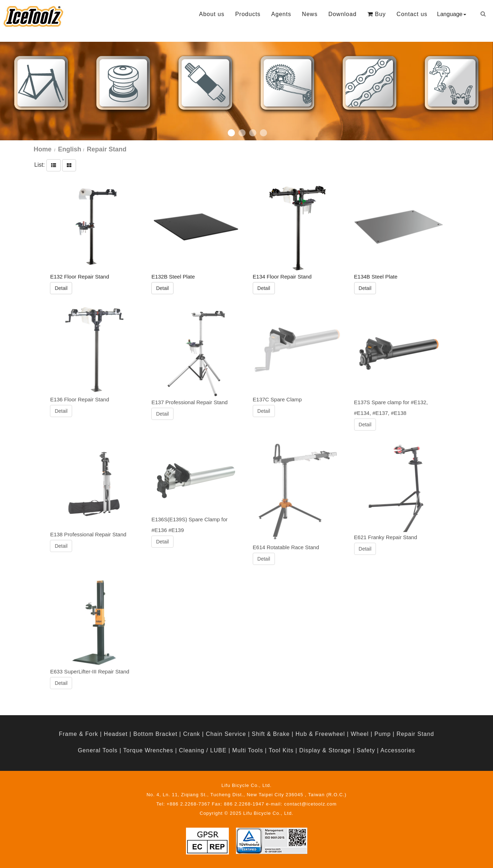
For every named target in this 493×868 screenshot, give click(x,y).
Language (451, 14)
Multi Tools (248, 750)
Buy (377, 14)
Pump (383, 734)
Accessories (398, 750)
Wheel (359, 734)
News (310, 14)
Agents (281, 14)
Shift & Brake (271, 734)
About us (212, 14)
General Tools (98, 750)
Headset (116, 734)
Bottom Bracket (155, 734)
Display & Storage (325, 750)
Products (248, 14)
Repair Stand (415, 734)
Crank (192, 734)
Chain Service (226, 734)
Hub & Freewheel (320, 734)
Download (343, 14)
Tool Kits (281, 750)
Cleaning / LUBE (203, 750)
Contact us (412, 14)
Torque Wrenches (148, 750)
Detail (61, 288)
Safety (366, 750)
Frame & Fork (79, 734)
